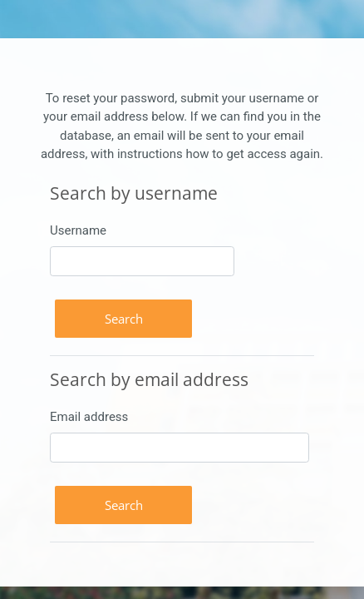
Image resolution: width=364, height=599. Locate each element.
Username (78, 230)
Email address (89, 417)
